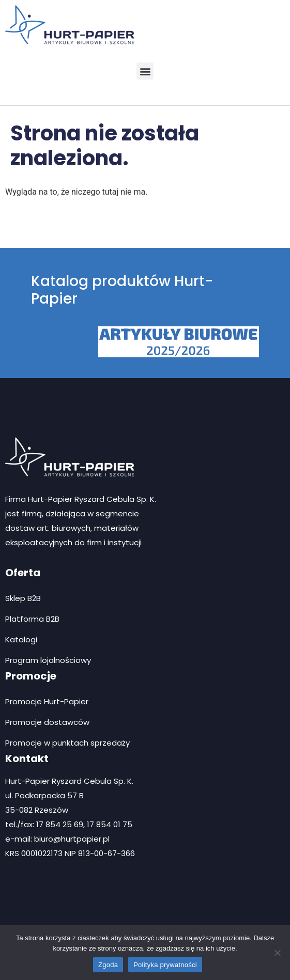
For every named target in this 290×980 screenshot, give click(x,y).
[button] (145, 71)
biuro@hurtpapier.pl (72, 839)
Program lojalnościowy (48, 660)
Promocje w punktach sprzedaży (67, 743)
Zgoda (108, 965)
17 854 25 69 (60, 824)
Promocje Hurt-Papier (47, 701)
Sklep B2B (23, 598)
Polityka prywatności (165, 965)
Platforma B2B (32, 619)
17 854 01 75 (110, 824)
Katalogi (21, 639)
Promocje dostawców (47, 722)
